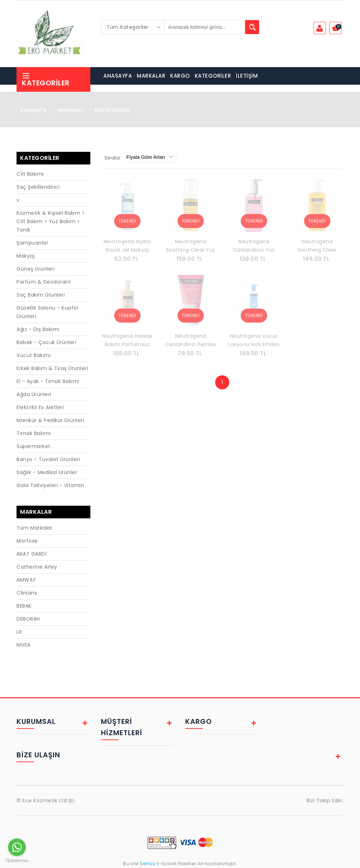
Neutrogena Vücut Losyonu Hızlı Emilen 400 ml (254, 341)
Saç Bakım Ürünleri (41, 295)
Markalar (70, 110)
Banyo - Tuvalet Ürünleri (48, 459)
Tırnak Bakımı (34, 433)
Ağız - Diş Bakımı (38, 329)
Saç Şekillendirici (38, 187)
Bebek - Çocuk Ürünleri (46, 342)
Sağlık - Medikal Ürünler (47, 472)
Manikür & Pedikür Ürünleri (50, 420)
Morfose (27, 541)
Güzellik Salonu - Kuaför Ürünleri (48, 312)
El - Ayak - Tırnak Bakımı (48, 381)
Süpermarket (34, 446)
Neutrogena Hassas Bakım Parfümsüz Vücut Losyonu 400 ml (127, 341)
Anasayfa (33, 110)
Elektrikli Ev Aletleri (40, 407)
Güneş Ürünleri (36, 269)
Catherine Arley (37, 567)
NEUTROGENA (112, 110)
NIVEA (24, 645)
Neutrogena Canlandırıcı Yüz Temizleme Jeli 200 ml (254, 246)
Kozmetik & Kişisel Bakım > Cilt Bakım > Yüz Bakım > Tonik (51, 221)
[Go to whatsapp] (17, 847)
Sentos (148, 864)
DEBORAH (28, 619)
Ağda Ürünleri (34, 394)
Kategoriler (46, 80)
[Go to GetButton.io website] (17, 861)
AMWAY (26, 580)
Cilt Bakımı (30, 174)
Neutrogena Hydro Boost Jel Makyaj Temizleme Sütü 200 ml (127, 246)
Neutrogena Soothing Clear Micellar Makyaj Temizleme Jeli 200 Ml (317, 246)
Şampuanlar (32, 243)
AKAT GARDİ (31, 554)
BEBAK (24, 606)
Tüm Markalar (34, 528)
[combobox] (133, 27)
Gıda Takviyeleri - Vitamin (50, 485)
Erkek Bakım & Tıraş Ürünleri (52, 368)
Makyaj (25, 256)
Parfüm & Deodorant (44, 282)
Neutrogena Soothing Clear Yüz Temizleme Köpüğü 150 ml (191, 246)
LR (19, 632)
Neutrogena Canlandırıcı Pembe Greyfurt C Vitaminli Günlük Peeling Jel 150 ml (191, 341)
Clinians (27, 593)
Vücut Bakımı (34, 355)
